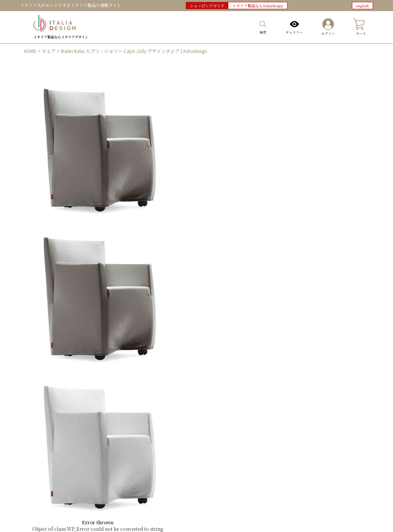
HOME (30, 51)
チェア (49, 51)
